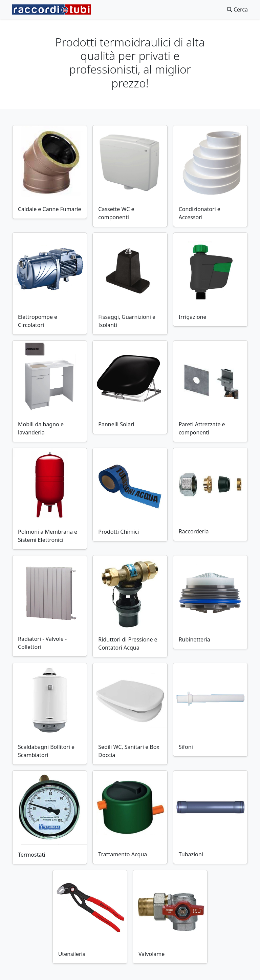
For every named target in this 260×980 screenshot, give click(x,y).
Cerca (237, 9)
